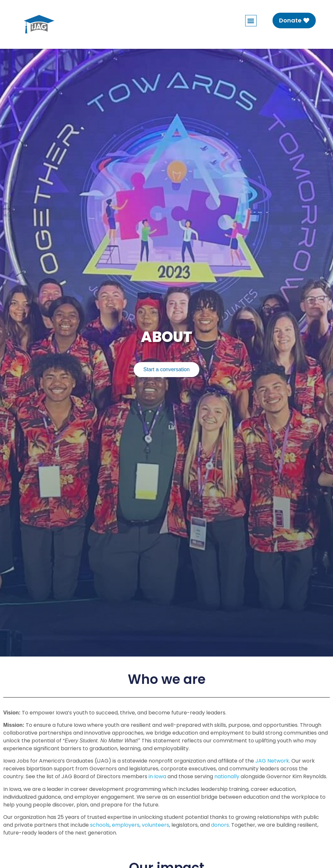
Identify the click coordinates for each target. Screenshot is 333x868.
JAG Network (272, 761)
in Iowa (157, 776)
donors (220, 825)
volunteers (155, 825)
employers (126, 825)
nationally (227, 776)
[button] (251, 21)
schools (100, 825)
